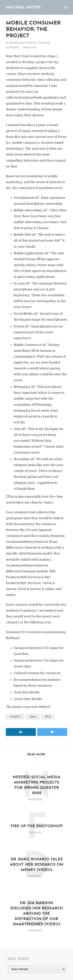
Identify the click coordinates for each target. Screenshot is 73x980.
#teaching (44, 43)
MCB (48, 717)
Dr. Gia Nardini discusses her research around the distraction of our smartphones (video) (36, 913)
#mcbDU (15, 717)
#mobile (31, 43)
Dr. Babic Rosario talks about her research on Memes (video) (36, 864)
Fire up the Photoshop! (36, 825)
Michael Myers (23, 7)
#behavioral (17, 43)
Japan (33, 717)
